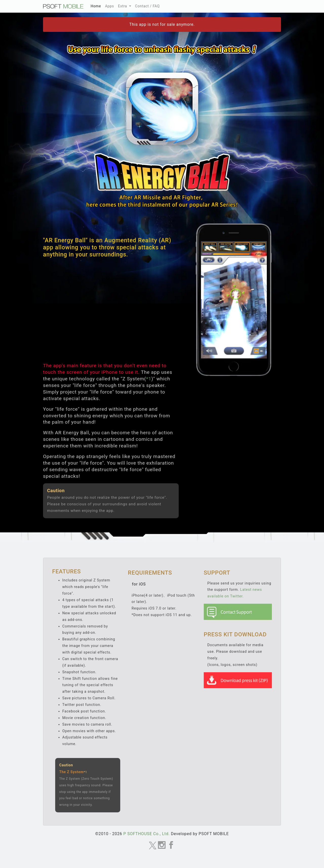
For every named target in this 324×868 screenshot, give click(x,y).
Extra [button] (123, 6)
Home (97, 5)
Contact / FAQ (147, 6)
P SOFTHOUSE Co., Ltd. (146, 834)
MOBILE (63, 6)
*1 (149, 379)
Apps (109, 6)
